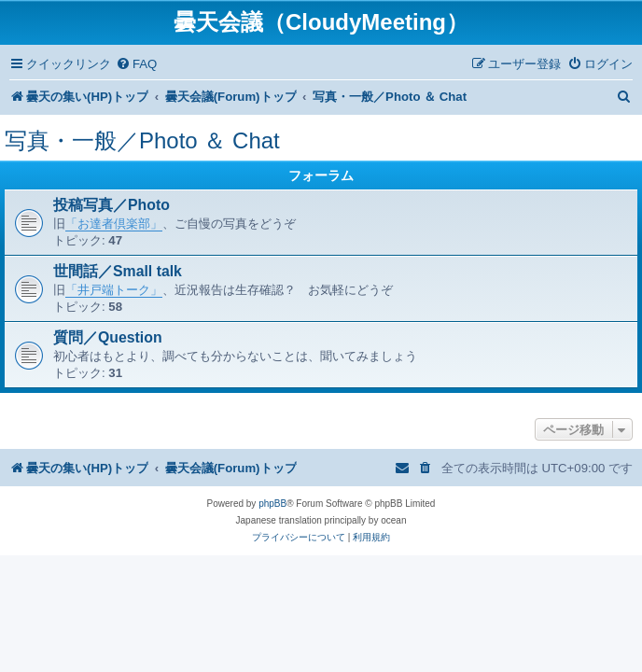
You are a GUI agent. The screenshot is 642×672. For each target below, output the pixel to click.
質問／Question (108, 337)
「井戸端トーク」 (114, 290)
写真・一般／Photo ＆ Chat (142, 140)
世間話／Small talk (118, 271)
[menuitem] (136, 64)
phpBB (272, 504)
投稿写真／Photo (112, 205)
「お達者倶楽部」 (114, 224)
